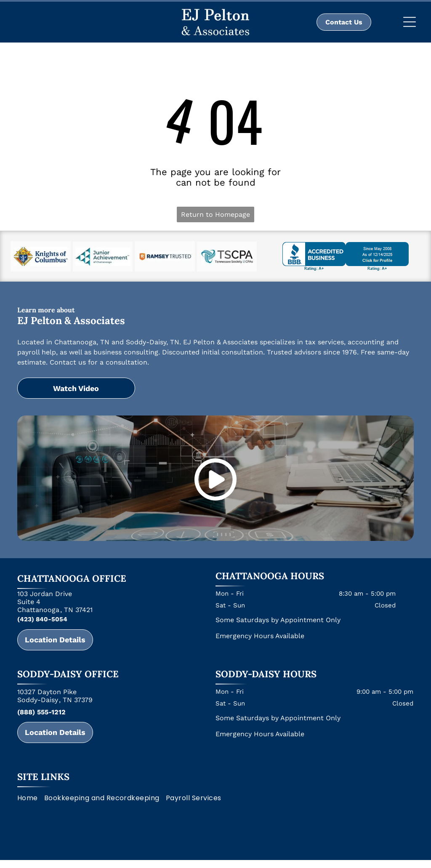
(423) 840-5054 (42, 619)
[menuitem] (31, 798)
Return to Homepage (215, 214)
